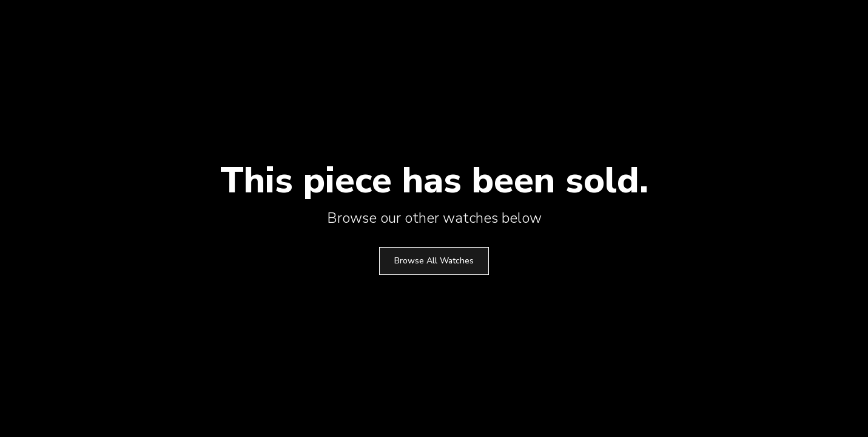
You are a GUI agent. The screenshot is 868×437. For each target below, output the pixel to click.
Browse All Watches (434, 261)
